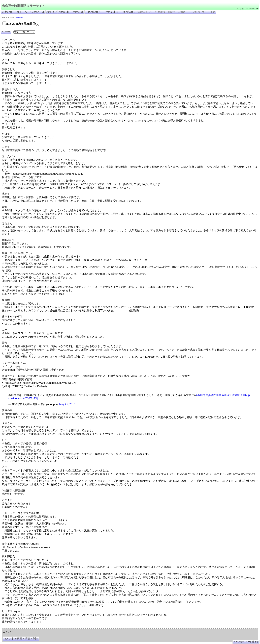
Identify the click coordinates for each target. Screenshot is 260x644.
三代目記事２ (111, 12)
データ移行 (194, 12)
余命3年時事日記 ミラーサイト (57, 627)
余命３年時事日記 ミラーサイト (35, 627)
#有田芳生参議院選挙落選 (211, 395)
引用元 (6, 32)
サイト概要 (208, 12)
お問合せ (52, 12)
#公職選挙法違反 (238, 395)
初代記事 (64, 12)
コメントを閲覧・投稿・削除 (21, 638)
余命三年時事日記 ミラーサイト (23, 6)
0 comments (19, 18)
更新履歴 (160, 12)
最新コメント (145, 12)
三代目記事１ (93, 12)
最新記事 (7, 12)
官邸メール (21, 12)
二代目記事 (77, 12)
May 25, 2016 (67, 404)
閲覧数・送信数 (176, 12)
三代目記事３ (128, 12)
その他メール (37, 12)
